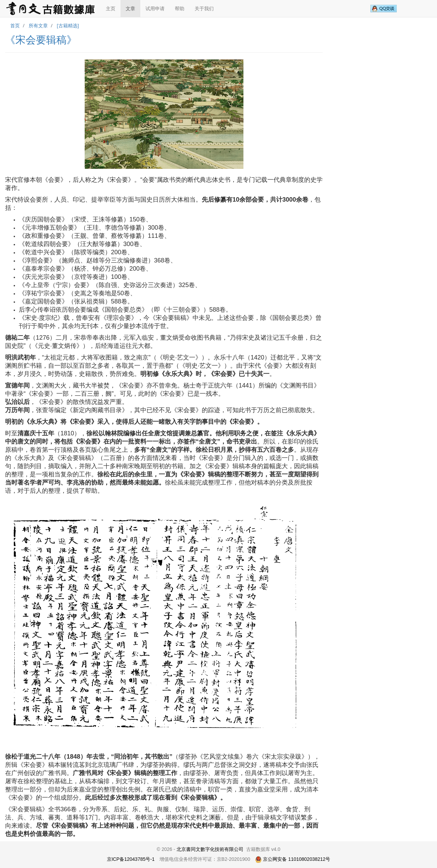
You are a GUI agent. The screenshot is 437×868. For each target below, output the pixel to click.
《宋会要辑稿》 (41, 40)
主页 (111, 9)
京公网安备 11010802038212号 (293, 859)
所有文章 (38, 25)
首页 (15, 25)
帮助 (180, 9)
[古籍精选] (68, 25)
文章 (130, 9)
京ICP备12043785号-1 (131, 859)
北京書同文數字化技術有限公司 (210, 849)
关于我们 (204, 9)
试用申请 (155, 9)
